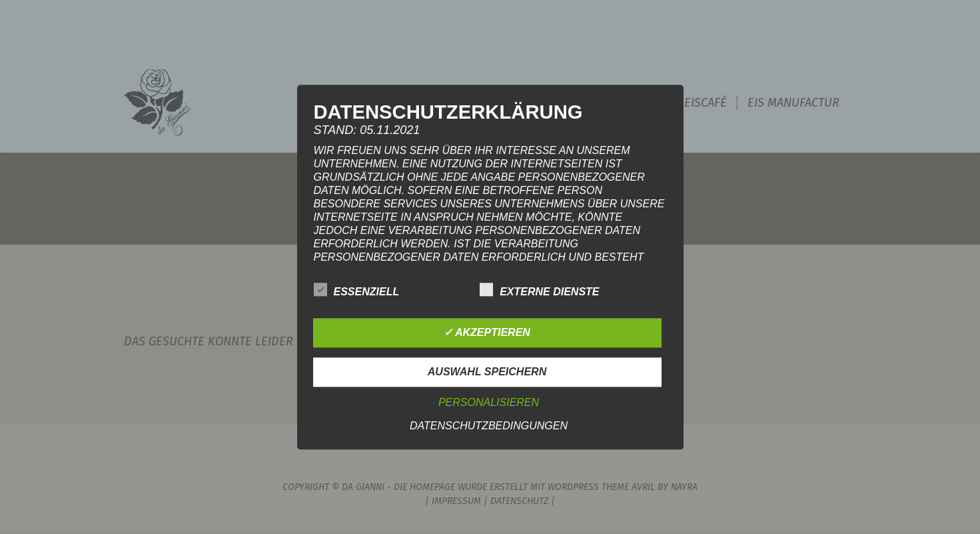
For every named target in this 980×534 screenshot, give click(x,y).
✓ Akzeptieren (487, 332)
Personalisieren (489, 402)
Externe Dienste (539, 289)
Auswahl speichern (487, 372)
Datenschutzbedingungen (489, 426)
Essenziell (357, 289)
